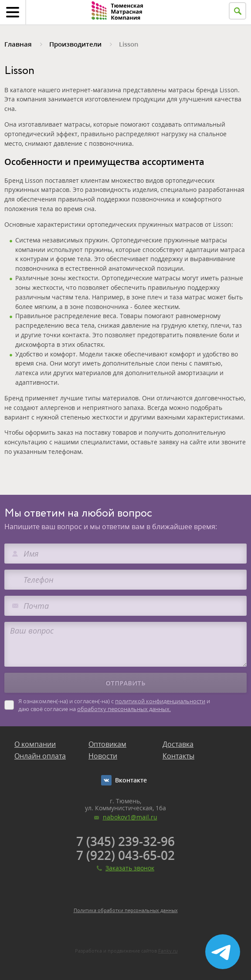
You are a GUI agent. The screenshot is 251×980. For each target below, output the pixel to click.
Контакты (178, 756)
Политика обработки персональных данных (126, 910)
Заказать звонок (130, 868)
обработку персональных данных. (124, 709)
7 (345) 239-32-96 (125, 841)
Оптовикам (107, 744)
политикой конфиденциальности (160, 701)
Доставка (178, 744)
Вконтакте (131, 780)
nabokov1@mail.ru (130, 817)
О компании (35, 744)
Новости (103, 756)
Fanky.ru (168, 951)
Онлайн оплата (40, 756)
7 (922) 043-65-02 (125, 855)
